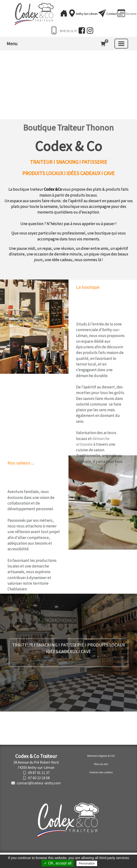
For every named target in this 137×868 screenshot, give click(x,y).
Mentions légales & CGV (101, 756)
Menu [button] (12, 43)
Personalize (87, 863)
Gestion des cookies (101, 772)
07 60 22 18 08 (39, 778)
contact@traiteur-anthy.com (39, 783)
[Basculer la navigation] (121, 44)
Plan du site (101, 764)
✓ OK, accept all (58, 863)
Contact (112, 14)
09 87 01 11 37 (39, 773)
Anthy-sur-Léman (87, 14)
